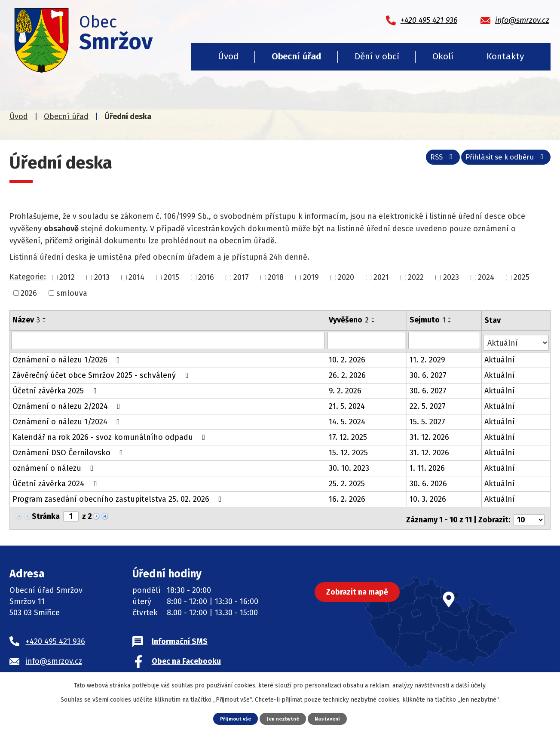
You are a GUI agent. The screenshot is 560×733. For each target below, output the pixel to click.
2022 (416, 277)
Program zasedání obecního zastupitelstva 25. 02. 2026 (119, 497)
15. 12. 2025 (349, 450)
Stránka (46, 514)
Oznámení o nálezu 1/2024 (68, 419)
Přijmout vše (233, 718)
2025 (522, 277)
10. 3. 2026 (429, 497)
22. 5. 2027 (428, 404)
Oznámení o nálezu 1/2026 (68, 357)
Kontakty (505, 56)
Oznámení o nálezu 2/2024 (68, 404)
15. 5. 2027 (428, 419)
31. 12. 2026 (430, 435)
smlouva (72, 293)
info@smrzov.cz (54, 656)
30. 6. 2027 (429, 373)
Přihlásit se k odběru (503, 160)
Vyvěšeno (349, 320)
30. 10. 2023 (349, 466)
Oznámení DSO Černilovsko (69, 450)
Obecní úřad (296, 56)
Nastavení (330, 718)
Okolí (443, 56)
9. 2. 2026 (346, 388)
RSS (432, 160)
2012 (67, 277)
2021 (381, 277)
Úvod (228, 56)
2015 (171, 277)
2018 (276, 277)
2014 (136, 277)
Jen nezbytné (283, 718)
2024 (486, 277)
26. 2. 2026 (348, 373)
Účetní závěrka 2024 (56, 481)
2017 (241, 277)
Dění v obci (377, 56)
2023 (451, 277)
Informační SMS (180, 636)
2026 (29, 293)
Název (26, 320)
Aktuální (500, 357)
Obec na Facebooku (186, 656)
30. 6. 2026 (429, 481)
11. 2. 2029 (428, 357)
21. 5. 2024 (347, 404)
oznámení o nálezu (55, 466)
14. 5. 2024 (347, 419)
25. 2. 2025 (347, 481)
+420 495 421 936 (55, 636)
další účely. (471, 685)
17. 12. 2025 (348, 435)
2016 (206, 277)
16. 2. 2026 (347, 497)
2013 (102, 277)
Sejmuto (428, 320)
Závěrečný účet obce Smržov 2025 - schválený (102, 373)
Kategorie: (28, 277)
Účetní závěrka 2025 (56, 388)
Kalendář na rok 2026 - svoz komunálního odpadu (111, 435)
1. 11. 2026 (428, 466)
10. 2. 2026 (347, 357)
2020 (346, 277)
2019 (311, 277)
